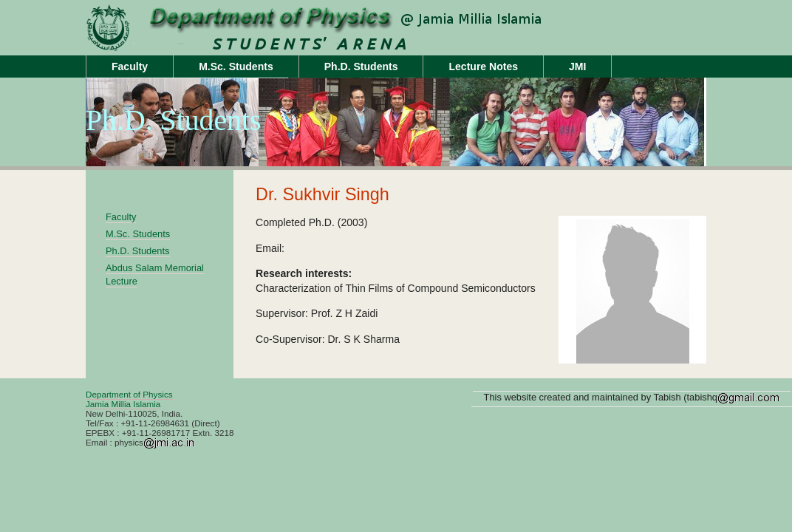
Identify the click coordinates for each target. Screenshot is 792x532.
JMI (577, 66)
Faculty (130, 66)
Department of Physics (129, 394)
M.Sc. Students (236, 66)
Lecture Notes (483, 66)
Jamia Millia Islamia (123, 404)
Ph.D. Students (361, 66)
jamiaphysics (204, 14)
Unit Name (204, 42)
